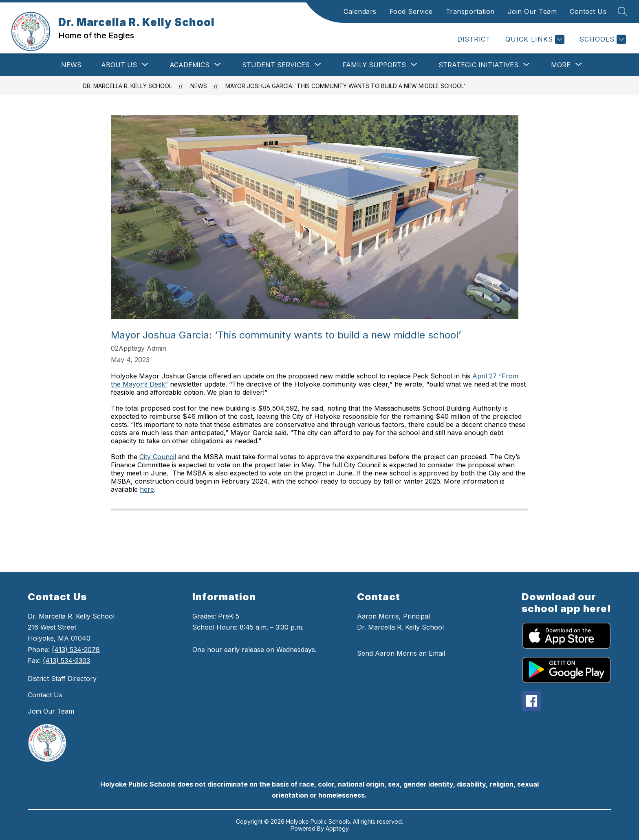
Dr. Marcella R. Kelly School (127, 86)
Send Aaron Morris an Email (401, 653)
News (71, 65)
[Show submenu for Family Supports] (374, 65)
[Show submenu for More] (561, 65)
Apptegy (337, 828)
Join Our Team (532, 11)
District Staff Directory (62, 679)
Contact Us (588, 11)
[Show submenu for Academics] (189, 65)
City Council (158, 457)
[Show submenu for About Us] (119, 65)
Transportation (470, 11)
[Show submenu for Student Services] (276, 65)
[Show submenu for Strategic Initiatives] (478, 65)
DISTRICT (474, 39)
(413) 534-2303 (66, 661)
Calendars (360, 11)
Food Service (411, 11)
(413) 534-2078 (76, 650)
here (147, 489)
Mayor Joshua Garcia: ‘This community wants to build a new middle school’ (345, 86)
